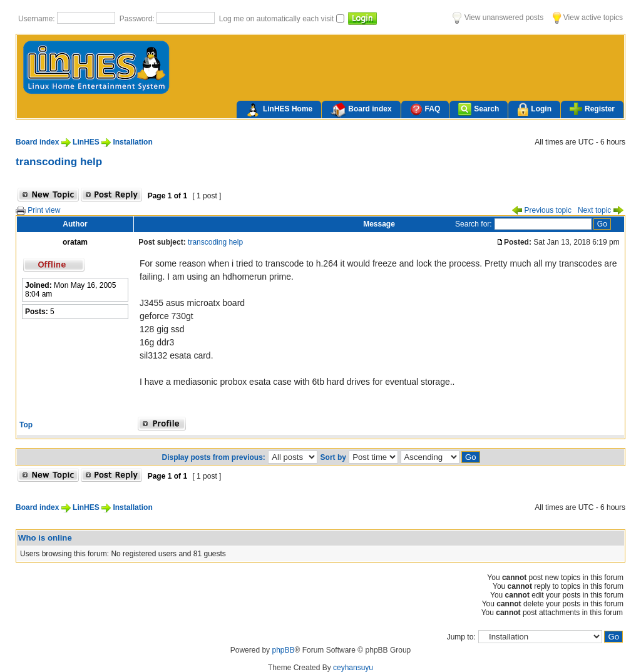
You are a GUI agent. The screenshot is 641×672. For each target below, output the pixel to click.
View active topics (588, 18)
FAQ (425, 109)
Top (26, 425)
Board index (361, 110)
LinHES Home (279, 110)
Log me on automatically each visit (278, 19)
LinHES (86, 142)
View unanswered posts (498, 18)
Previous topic (542, 210)
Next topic (601, 210)
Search (479, 109)
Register (592, 109)
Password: (138, 19)
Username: (38, 19)
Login (534, 110)
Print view (38, 210)
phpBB (283, 650)
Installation (132, 142)
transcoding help (59, 161)
